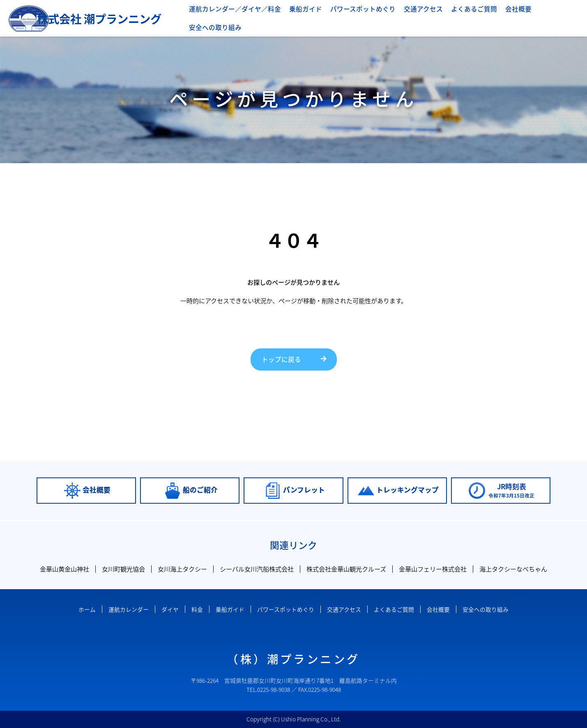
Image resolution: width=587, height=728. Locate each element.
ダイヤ (254, 16)
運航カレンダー (217, 16)
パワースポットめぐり (360, 16)
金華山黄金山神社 (64, 569)
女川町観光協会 (123, 569)
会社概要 (507, 16)
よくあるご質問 (465, 16)
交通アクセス (417, 16)
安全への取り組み (554, 16)
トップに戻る (280, 359)
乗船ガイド (305, 16)
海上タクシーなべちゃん (513, 569)
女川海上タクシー (182, 569)
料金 (276, 16)
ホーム (87, 609)
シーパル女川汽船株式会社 (257, 569)
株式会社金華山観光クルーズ (346, 569)
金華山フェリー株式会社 (433, 569)
